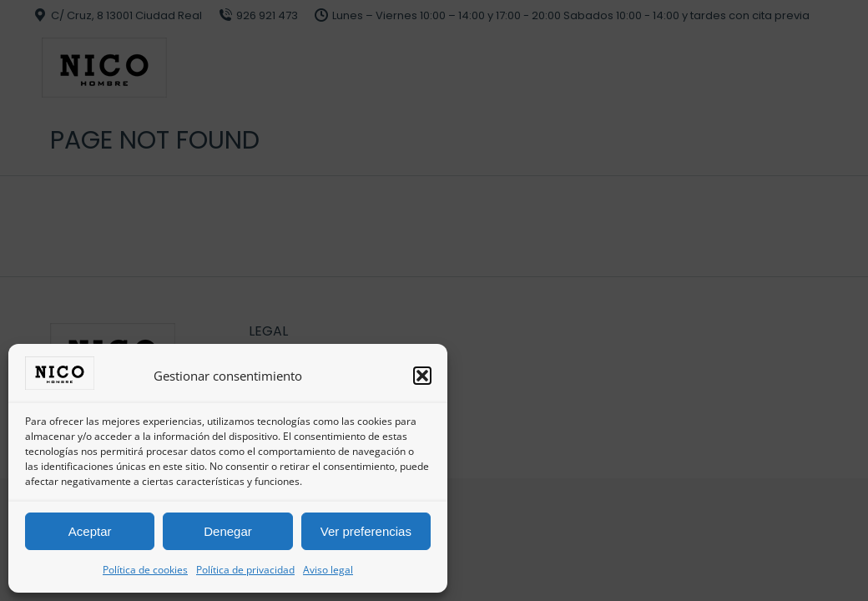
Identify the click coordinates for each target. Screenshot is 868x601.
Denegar (228, 531)
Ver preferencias (366, 531)
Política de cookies (145, 570)
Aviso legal (328, 570)
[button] (422, 376)
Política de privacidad (245, 570)
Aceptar (90, 531)
